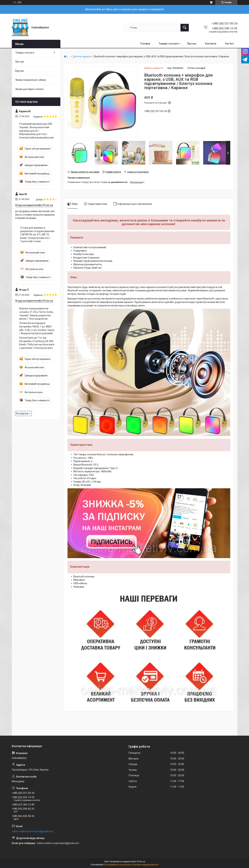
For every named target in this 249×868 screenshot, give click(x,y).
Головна (145, 44)
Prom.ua (141, 862)
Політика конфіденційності (145, 865)
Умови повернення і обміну (31, 80)
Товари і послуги (169, 44)
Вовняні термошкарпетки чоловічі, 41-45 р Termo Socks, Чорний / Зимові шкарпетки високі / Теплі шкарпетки (36, 314)
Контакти (211, 44)
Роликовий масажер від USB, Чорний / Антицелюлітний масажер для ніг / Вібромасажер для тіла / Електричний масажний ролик (37, 131)
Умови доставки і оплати (29, 89)
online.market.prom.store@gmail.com (33, 831)
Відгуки (20, 71)
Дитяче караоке (82, 57)
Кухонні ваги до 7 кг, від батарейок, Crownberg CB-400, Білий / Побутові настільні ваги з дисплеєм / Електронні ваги (37, 343)
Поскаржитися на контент (118, 865)
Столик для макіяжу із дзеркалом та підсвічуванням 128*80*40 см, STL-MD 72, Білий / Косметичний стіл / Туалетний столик (37, 235)
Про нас (192, 44)
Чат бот (229, 44)
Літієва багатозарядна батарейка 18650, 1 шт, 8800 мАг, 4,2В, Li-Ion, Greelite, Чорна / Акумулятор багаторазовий (37, 328)
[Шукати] (185, 28)
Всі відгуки (22, 413)
